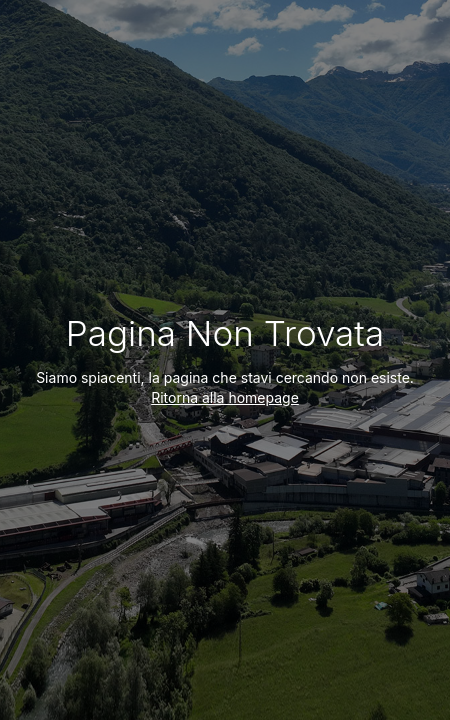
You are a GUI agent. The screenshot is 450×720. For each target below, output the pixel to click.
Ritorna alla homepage (225, 397)
